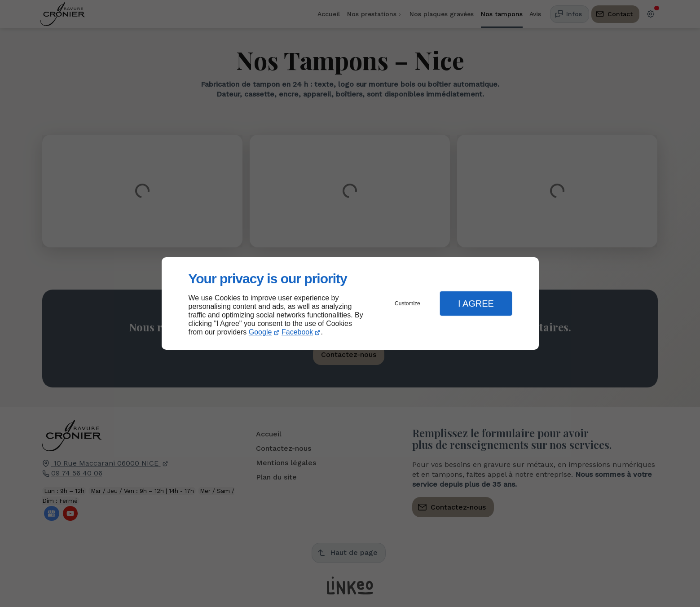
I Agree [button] (476, 303)
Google (260, 332)
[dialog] (350, 304)
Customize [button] (407, 303)
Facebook (297, 332)
